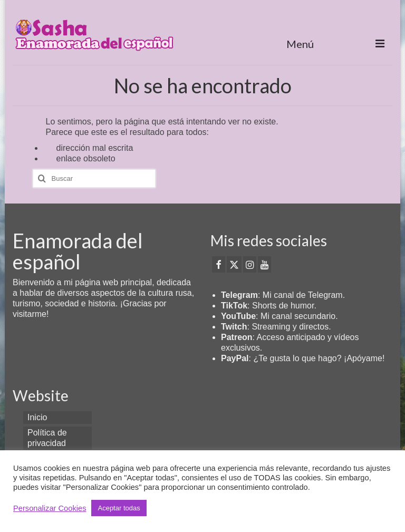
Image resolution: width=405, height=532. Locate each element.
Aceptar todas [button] (119, 508)
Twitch (234, 327)
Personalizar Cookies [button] (50, 508)
